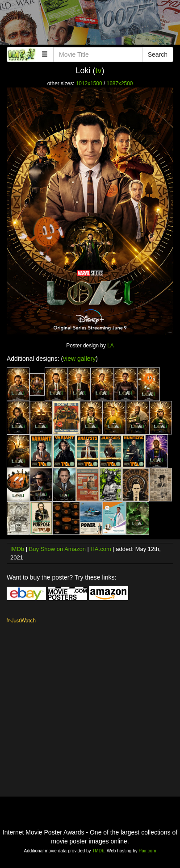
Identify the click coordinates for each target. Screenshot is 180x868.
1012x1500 (89, 83)
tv (99, 71)
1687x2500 (120, 83)
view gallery (79, 359)
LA (111, 346)
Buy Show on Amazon (57, 549)
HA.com (100, 549)
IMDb (17, 549)
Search (158, 54)
